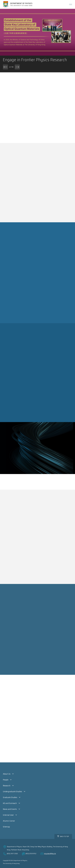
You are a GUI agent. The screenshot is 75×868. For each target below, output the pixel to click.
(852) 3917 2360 (12, 854)
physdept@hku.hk (50, 854)
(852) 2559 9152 (31, 854)
